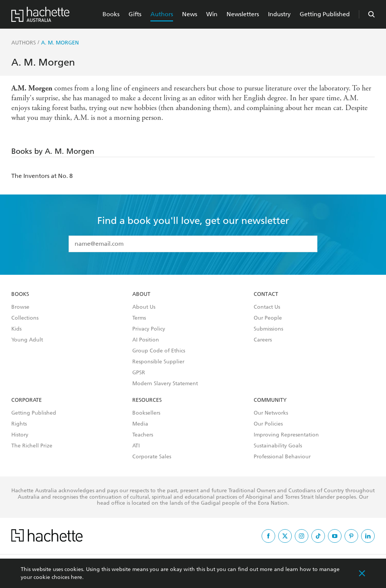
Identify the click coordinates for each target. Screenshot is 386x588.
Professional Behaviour (282, 457)
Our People (268, 318)
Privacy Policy (149, 329)
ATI (136, 446)
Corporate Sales (152, 457)
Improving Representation (286, 435)
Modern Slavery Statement (165, 384)
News (190, 14)
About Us (144, 307)
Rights (19, 424)
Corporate (27, 400)
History (20, 435)
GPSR (139, 373)
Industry (279, 14)
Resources (147, 400)
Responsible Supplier (158, 362)
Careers (263, 340)
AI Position (146, 340)
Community (270, 400)
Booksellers (146, 413)
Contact (266, 294)
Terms (139, 318)
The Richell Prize (32, 446)
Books (111, 14)
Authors (162, 14)
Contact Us (267, 307)
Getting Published (325, 14)
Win (212, 14)
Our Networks (271, 413)
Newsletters (243, 14)
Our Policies (268, 424)
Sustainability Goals (278, 446)
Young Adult (27, 340)
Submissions (268, 329)
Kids (16, 329)
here (77, 577)
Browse (20, 307)
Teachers (143, 435)
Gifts (135, 14)
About (141, 294)
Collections (25, 318)
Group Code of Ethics (159, 351)
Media (140, 424)
